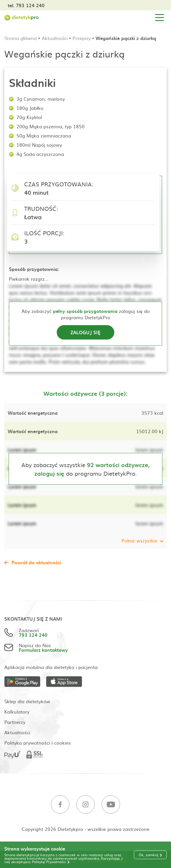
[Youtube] (111, 805)
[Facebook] (60, 805)
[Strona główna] (22, 18)
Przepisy (82, 38)
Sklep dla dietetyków (27, 701)
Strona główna (21, 38)
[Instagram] (85, 805)
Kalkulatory (17, 712)
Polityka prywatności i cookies (38, 743)
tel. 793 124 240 (26, 5)
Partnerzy (15, 722)
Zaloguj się (85, 332)
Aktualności (55, 38)
